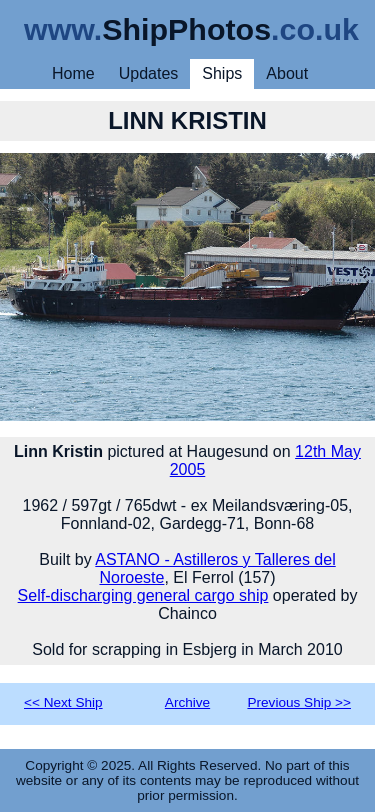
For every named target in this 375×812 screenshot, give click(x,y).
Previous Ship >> (299, 702)
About (287, 73)
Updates (149, 73)
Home (73, 73)
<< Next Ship (63, 702)
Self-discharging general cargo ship (143, 595)
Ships (222, 73)
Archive (187, 702)
